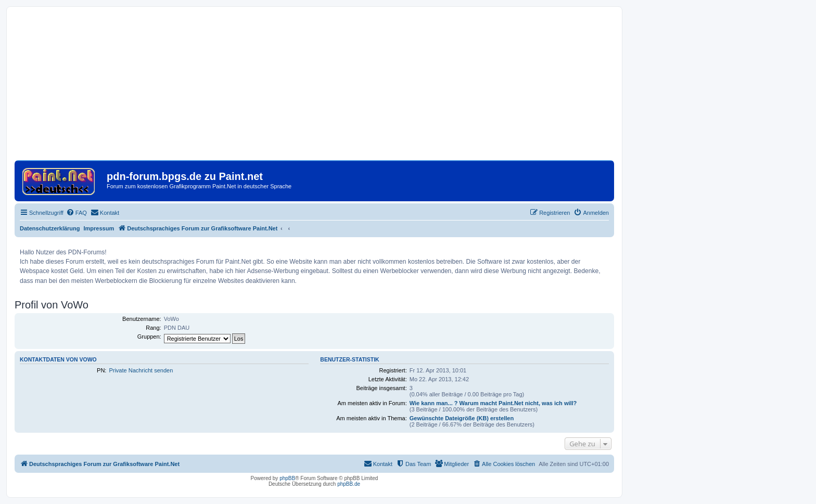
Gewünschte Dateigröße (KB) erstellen (462, 418)
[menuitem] (76, 213)
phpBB (287, 478)
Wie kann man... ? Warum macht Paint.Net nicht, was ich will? (493, 403)
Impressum (99, 228)
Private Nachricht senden (141, 370)
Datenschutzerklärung (50, 228)
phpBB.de (349, 484)
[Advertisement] (314, 87)
